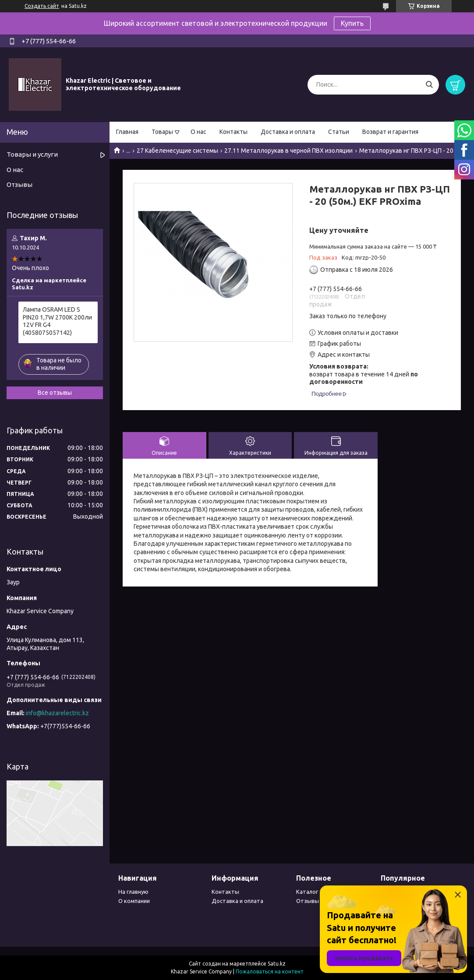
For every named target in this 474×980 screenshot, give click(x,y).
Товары (162, 132)
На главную (133, 892)
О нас (198, 132)
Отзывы (19, 184)
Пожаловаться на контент (270, 971)
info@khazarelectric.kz (57, 713)
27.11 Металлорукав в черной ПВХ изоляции (288, 151)
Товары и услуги (32, 154)
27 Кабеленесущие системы (177, 151)
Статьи (339, 132)
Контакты (233, 132)
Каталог (307, 892)
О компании (134, 901)
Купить (352, 23)
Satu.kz (277, 964)
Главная (127, 132)
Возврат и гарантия (390, 132)
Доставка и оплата (288, 132)
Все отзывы (55, 393)
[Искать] (429, 85)
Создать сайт (42, 6)
